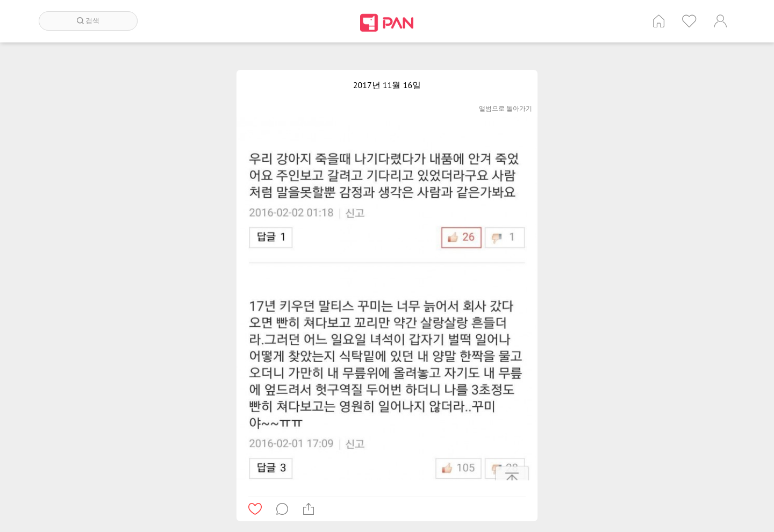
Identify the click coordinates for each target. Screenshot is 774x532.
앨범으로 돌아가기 (506, 108)
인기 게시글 (689, 21)
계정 (720, 21)
